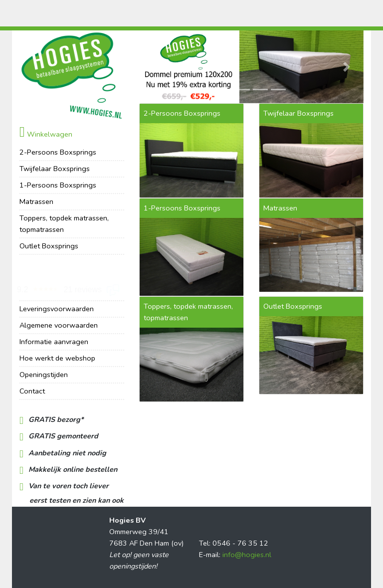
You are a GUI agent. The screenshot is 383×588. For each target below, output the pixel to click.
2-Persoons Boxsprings (58, 152)
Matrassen (36, 201)
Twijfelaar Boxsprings (55, 169)
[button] (156, 67)
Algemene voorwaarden (59, 325)
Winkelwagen (46, 134)
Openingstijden (44, 375)
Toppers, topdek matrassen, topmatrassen (64, 224)
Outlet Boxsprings (49, 246)
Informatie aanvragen (54, 342)
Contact (32, 391)
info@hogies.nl (247, 555)
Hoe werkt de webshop (57, 358)
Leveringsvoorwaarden (57, 309)
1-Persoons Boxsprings (58, 185)
